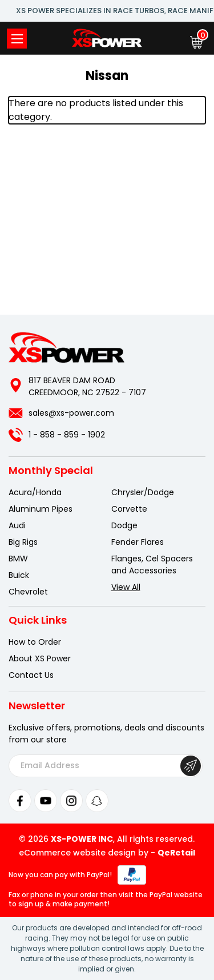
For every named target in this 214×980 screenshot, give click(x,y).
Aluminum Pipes (41, 509)
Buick (19, 575)
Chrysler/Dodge (143, 492)
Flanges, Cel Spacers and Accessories (152, 565)
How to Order (35, 642)
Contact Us (31, 675)
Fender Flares (138, 542)
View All (126, 587)
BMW (18, 559)
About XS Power (40, 658)
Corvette (129, 509)
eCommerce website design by (84, 853)
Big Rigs (23, 542)
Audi (17, 525)
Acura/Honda (35, 492)
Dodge (124, 525)
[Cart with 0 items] (196, 42)
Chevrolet (28, 592)
